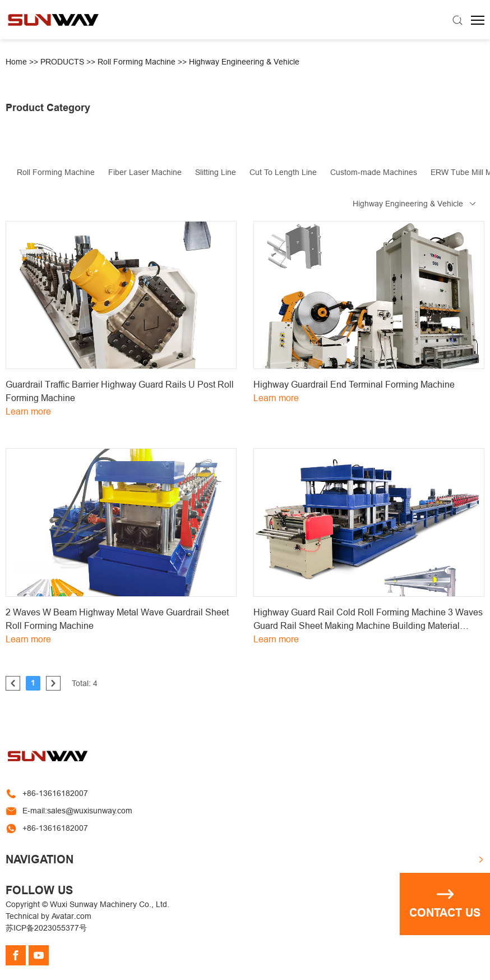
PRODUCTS (62, 62)
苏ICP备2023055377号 (46, 928)
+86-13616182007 (55, 793)
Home (16, 62)
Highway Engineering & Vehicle (244, 62)
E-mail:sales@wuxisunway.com (77, 811)
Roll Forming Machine (137, 62)
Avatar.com (71, 916)
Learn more (28, 411)
